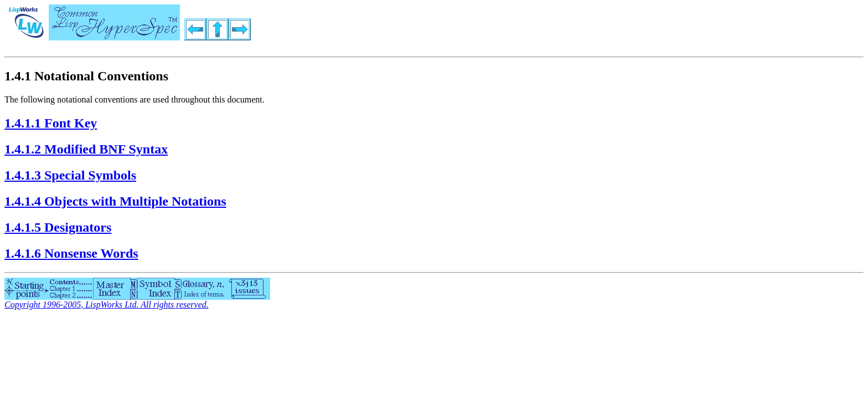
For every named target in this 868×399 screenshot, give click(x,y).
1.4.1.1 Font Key (51, 123)
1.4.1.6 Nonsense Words (71, 253)
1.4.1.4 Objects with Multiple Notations (115, 201)
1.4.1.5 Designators (58, 227)
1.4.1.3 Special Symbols (70, 175)
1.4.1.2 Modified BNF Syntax (86, 149)
